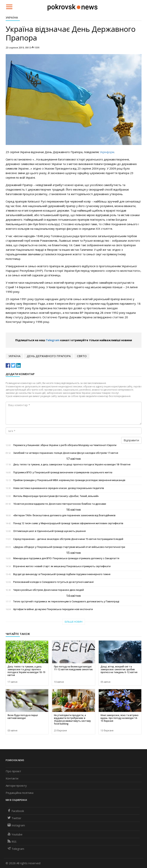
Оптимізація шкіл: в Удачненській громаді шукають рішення (49, 531)
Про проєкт (13, 771)
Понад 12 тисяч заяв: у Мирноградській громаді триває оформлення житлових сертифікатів (68, 523)
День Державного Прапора (49, 356)
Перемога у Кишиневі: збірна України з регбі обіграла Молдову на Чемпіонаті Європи (65, 445)
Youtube (15, 834)
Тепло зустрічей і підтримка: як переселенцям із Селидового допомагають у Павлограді (66, 601)
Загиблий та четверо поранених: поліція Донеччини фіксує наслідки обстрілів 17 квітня (66, 453)
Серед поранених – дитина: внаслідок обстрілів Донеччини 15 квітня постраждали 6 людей (68, 539)
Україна (12, 17)
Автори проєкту (16, 785)
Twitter (14, 818)
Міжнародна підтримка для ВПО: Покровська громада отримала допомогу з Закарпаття (66, 558)
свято (82, 356)
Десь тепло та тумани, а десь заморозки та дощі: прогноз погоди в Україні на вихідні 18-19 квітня (72, 464)
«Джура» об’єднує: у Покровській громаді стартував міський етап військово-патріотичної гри (69, 547)
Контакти (12, 778)
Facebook (16, 811)
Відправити (131, 440)
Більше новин (74, 622)
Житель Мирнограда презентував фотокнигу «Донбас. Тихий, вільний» (56, 496)
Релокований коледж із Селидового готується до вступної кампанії (53, 582)
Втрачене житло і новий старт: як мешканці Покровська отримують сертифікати (62, 566)
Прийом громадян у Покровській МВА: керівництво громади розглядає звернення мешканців (69, 480)
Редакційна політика (20, 793)
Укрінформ (107, 152)
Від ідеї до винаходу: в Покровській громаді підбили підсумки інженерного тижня (62, 574)
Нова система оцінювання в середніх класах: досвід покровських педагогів (59, 488)
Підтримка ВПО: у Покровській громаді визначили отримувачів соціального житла (63, 472)
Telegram (53, 340)
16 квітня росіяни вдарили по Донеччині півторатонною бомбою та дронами (60, 504)
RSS (12, 842)
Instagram (16, 825)
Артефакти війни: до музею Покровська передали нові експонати (53, 609)
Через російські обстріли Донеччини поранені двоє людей (48, 590)
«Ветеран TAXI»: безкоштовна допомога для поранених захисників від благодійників (64, 515)
